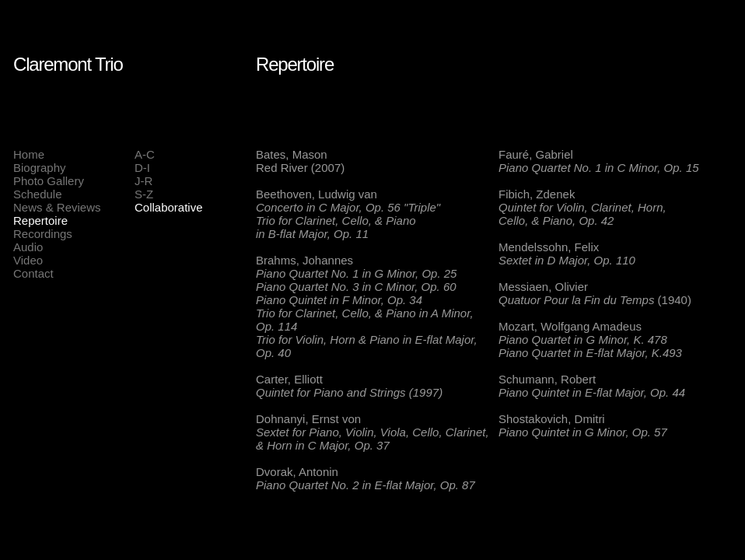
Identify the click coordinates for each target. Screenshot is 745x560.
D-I (142, 168)
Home (29, 154)
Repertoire (40, 220)
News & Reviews (57, 207)
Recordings (43, 234)
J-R (143, 181)
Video (28, 260)
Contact (33, 273)
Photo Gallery (49, 181)
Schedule (38, 194)
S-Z (144, 194)
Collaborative (169, 207)
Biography (40, 168)
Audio (28, 247)
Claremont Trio (68, 64)
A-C (145, 154)
